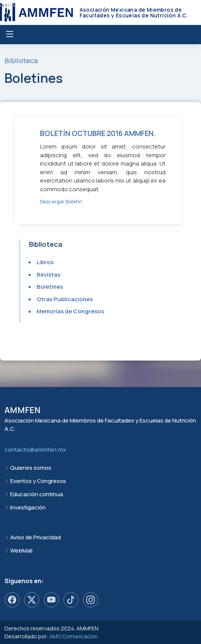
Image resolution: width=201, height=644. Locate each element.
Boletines (50, 287)
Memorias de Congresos (70, 311)
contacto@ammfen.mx (35, 450)
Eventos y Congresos (38, 481)
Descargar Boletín (61, 201)
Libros (45, 262)
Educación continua (37, 494)
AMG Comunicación (74, 636)
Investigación (28, 507)
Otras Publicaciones (65, 299)
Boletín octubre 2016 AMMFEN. (98, 133)
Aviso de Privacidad (35, 537)
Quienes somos (31, 468)
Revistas (48, 275)
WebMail (21, 550)
